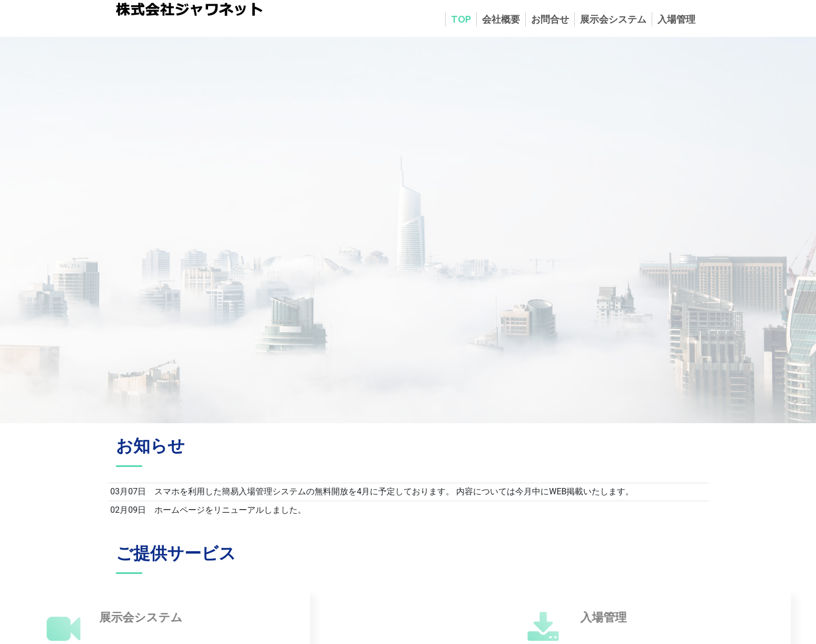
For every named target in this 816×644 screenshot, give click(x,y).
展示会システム (613, 19)
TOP (461, 19)
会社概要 (501, 19)
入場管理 (676, 19)
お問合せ (550, 19)
